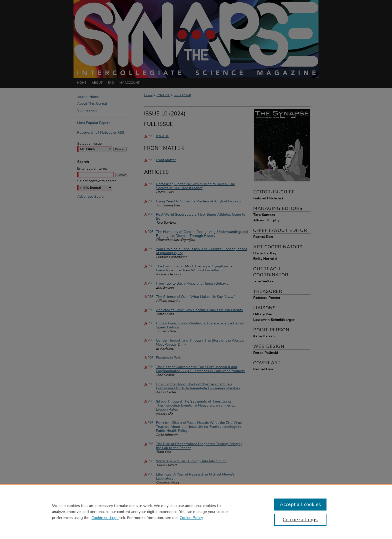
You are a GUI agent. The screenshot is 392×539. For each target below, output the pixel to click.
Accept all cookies (300, 504)
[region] (196, 512)
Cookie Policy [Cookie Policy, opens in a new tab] (191, 518)
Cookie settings (105, 518)
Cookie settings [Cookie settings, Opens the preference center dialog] (300, 520)
